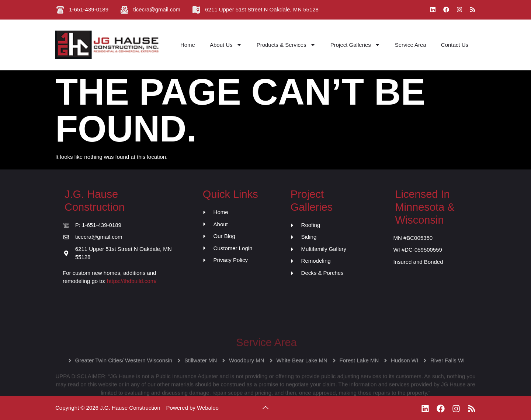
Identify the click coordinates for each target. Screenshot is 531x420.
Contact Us (455, 45)
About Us (226, 45)
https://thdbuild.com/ (132, 281)
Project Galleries (355, 45)
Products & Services (286, 45)
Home (188, 45)
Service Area (411, 45)
